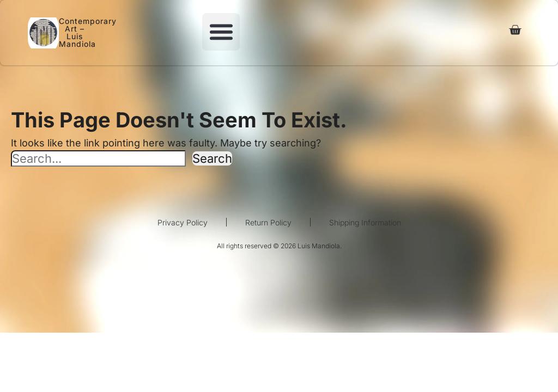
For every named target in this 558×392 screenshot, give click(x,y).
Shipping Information (365, 222)
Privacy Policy (183, 222)
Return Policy (268, 222)
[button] (221, 32)
